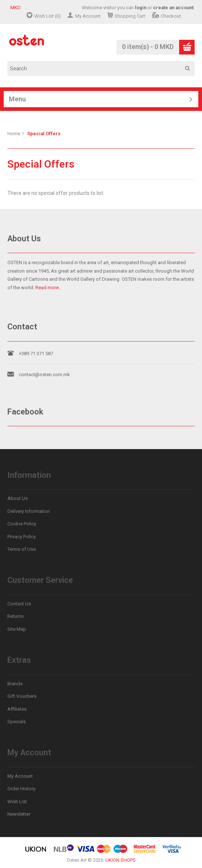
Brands (15, 684)
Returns (15, 616)
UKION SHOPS (121, 860)
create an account (173, 8)
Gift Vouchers (22, 696)
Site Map (17, 629)
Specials (17, 722)
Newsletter (19, 814)
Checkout (171, 16)
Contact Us (19, 604)
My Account (88, 16)
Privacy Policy (22, 537)
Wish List (17, 801)
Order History (21, 789)
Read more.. (48, 288)
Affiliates (17, 709)
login (141, 8)
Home (14, 134)
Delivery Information (29, 511)
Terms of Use (22, 549)
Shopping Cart (130, 16)
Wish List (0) (48, 16)
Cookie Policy (22, 524)
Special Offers (44, 134)
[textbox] (104, 69)
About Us (18, 498)
